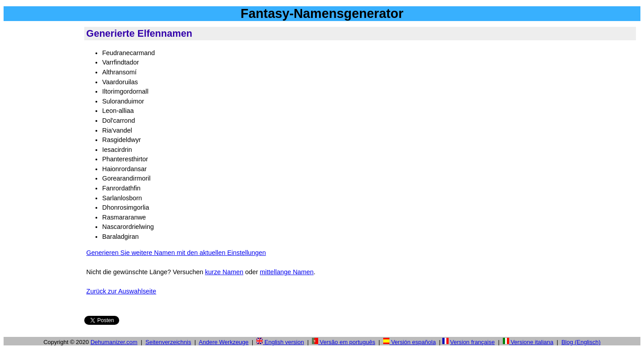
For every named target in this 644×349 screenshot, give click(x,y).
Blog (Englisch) (581, 342)
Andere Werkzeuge (224, 342)
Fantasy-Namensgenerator (322, 13)
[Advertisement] (42, 161)
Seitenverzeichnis (169, 342)
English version (280, 342)
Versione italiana (528, 342)
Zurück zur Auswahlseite (121, 291)
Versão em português (344, 342)
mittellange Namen (287, 272)
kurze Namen (224, 272)
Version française (472, 342)
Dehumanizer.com (114, 342)
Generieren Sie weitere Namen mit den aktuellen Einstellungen (176, 253)
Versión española (409, 342)
